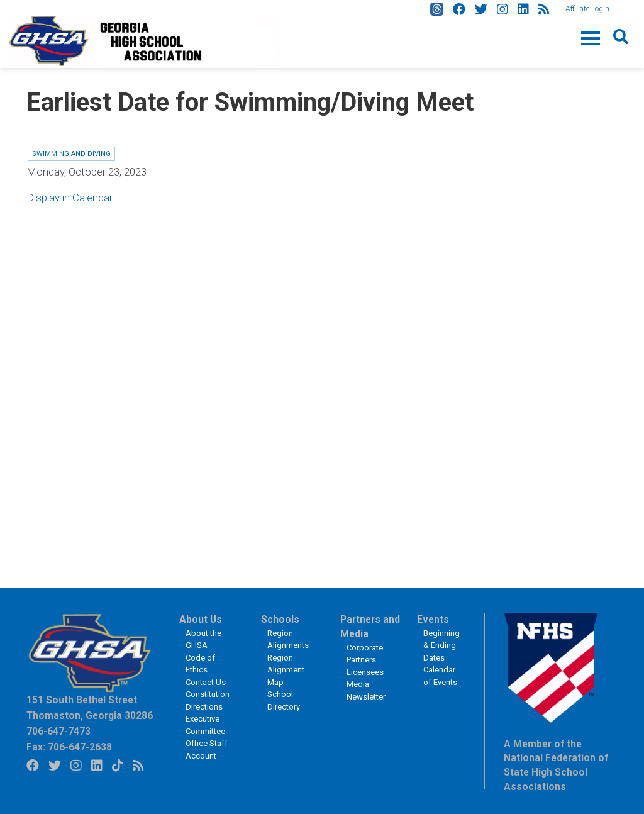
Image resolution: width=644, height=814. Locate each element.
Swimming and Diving (71, 154)
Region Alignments (288, 639)
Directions (204, 707)
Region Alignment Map (286, 670)
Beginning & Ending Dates (441, 645)
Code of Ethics (200, 664)
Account (201, 756)
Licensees (365, 672)
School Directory (284, 700)
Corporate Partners (365, 654)
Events (433, 620)
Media (358, 684)
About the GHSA (203, 639)
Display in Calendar (69, 198)
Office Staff (207, 743)
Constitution (208, 694)
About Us (201, 620)
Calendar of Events (440, 676)
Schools (280, 620)
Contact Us (206, 682)
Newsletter (366, 697)
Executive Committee (205, 725)
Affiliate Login (587, 9)
